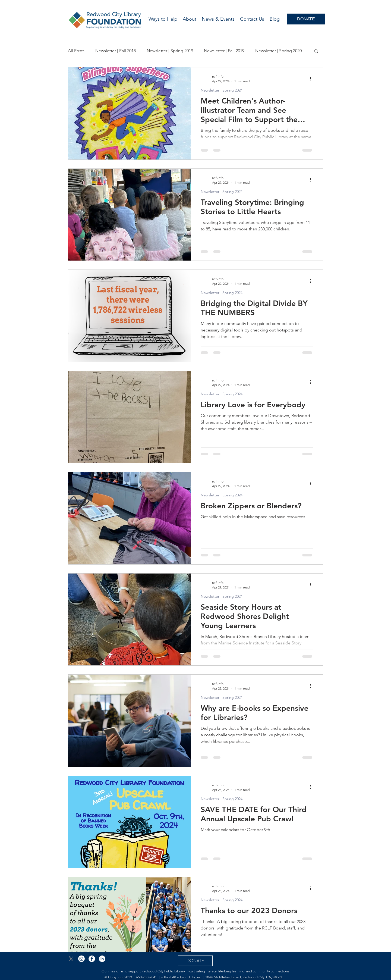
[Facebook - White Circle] (92, 959)
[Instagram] (81, 959)
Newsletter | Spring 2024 (222, 90)
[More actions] (312, 79)
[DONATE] (306, 19)
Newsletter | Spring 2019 (170, 51)
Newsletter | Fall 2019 (224, 51)
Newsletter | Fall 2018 (116, 51)
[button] (316, 51)
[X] (71, 959)
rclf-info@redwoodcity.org (181, 977)
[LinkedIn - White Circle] (102, 959)
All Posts (76, 51)
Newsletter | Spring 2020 (278, 51)
